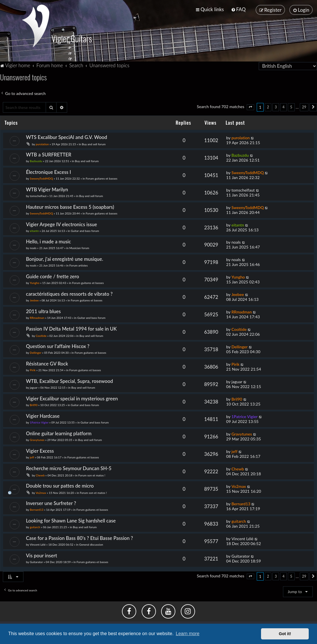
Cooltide (41, 335)
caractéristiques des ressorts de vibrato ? (69, 293)
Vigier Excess (40, 450)
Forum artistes (79, 265)
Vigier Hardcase (43, 415)
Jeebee (34, 300)
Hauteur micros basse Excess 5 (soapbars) (70, 206)
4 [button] (283, 107)
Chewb (40, 475)
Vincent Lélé (38, 544)
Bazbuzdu (36, 160)
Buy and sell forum (94, 144)
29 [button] (304, 107)
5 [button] (291, 107)
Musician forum (79, 248)
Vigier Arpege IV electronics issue (62, 224)
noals (33, 248)
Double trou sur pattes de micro (60, 485)
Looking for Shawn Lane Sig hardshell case (71, 520)
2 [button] (268, 107)
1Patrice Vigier (39, 422)
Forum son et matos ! (92, 475)
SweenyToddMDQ (41, 178)
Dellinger (36, 352)
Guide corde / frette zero (53, 276)
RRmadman (37, 317)
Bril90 (34, 404)
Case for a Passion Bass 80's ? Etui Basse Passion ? (80, 537)
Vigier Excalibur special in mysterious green (72, 398)
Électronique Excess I (49, 171)
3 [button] (276, 107)
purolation (42, 144)
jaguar (34, 387)
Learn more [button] (187, 634)
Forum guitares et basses (102, 178)
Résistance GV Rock (47, 363)
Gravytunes (37, 439)
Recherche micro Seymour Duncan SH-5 (69, 468)
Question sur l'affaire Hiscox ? (58, 346)
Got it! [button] (285, 634)
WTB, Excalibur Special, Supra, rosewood (70, 380)
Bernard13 (37, 509)
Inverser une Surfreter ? (51, 503)
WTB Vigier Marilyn (47, 189)
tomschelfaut (38, 195)
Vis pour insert (42, 555)
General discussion (91, 544)
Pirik (33, 369)
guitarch (35, 526)
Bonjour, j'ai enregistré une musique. (65, 259)
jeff (32, 457)
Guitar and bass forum (85, 230)
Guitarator (36, 561)
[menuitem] (238, 9)
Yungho (35, 283)
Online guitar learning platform (59, 433)
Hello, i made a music (49, 241)
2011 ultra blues (43, 311)
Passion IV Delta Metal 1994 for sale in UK (71, 328)
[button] (250, 107)
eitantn (34, 230)
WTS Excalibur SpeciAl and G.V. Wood (67, 137)
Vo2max (41, 492)
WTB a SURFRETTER (49, 154)
